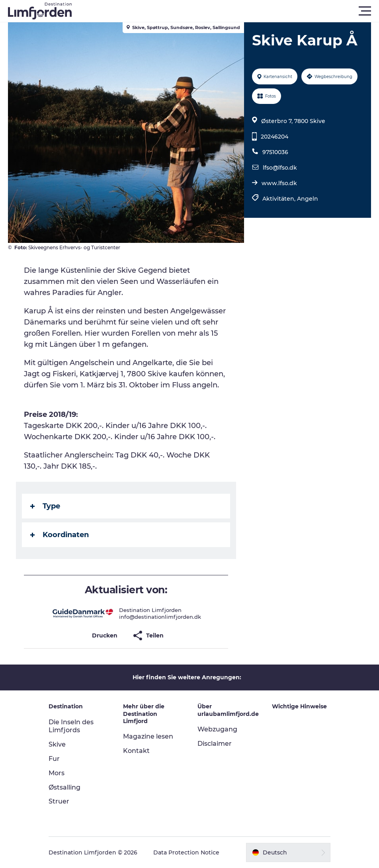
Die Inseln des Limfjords (71, 726)
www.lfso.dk (279, 183)
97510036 (275, 152)
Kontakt (136, 751)
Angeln (308, 199)
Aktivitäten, (280, 199)
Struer (59, 801)
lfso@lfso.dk (280, 168)
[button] (225, 11)
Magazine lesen (148, 736)
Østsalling (64, 787)
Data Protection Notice (186, 852)
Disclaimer (215, 744)
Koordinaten (60, 535)
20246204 (274, 137)
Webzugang (217, 729)
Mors (57, 773)
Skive (57, 744)
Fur (54, 759)
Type (45, 506)
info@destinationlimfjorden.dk (160, 617)
